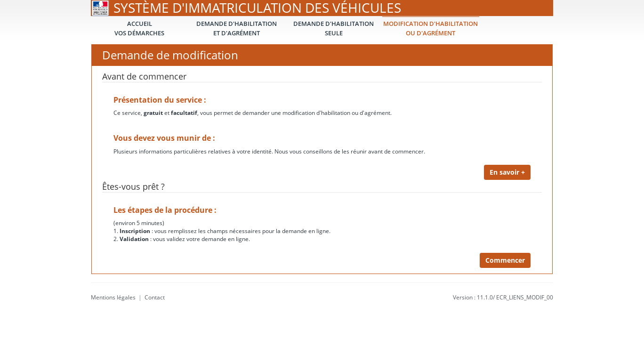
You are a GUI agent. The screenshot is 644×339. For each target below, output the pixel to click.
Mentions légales (113, 297)
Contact (155, 297)
